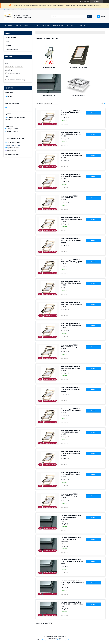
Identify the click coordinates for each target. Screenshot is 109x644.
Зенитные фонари (46, 97)
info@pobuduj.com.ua (14, 145)
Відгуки (83, 25)
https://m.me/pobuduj (13, 148)
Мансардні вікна (46, 68)
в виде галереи (102, 105)
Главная (8, 25)
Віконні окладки (95, 68)
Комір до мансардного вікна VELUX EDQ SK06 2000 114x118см (71, 541)
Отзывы (8, 45)
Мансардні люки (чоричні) (70, 68)
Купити (93, 114)
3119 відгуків (86, 1)
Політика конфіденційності (65, 641)
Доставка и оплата (60, 25)
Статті (74, 25)
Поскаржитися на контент (49, 641)
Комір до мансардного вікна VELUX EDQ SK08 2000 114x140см (71, 519)
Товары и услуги (22, 25)
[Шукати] (89, 16)
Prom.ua (64, 638)
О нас (36, 25)
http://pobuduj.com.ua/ (14, 142)
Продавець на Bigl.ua (54, 640)
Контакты (45, 25)
